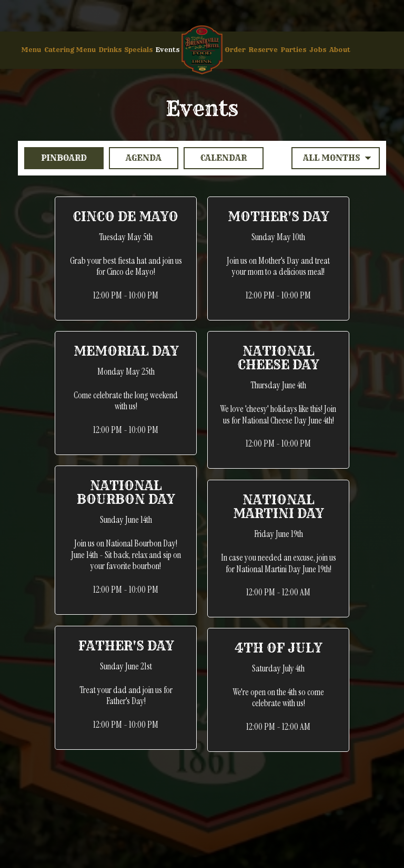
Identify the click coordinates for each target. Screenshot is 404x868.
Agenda (135, 158)
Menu (31, 50)
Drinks (110, 50)
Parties (294, 50)
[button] (126, 259)
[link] (202, 50)
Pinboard (55, 158)
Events (168, 50)
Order (235, 50)
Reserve (263, 50)
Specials (139, 50)
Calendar (215, 158)
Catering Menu (70, 50)
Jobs (318, 50)
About (340, 50)
